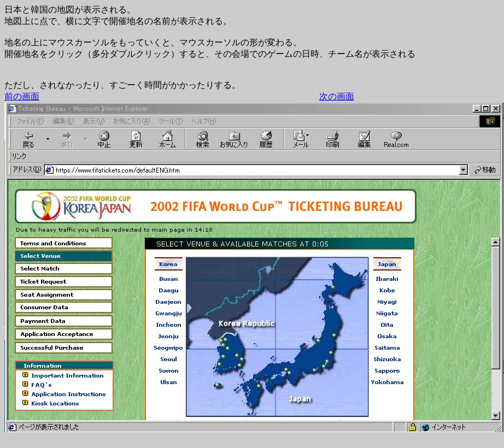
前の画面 (22, 96)
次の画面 (337, 96)
